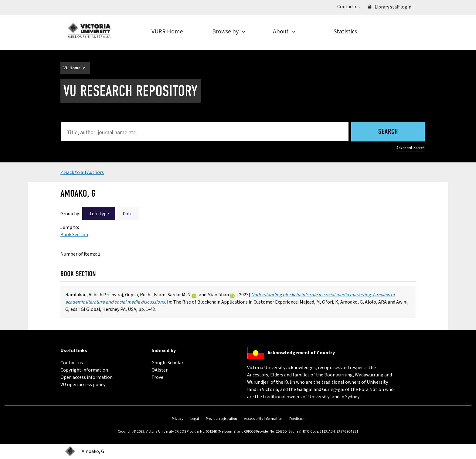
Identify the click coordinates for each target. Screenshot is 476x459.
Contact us (351, 6)
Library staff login (390, 7)
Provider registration (221, 419)
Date (128, 214)
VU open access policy (83, 385)
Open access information (87, 377)
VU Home (72, 68)
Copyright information (84, 370)
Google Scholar (167, 363)
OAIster (160, 370)
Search (388, 132)
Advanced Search (411, 148)
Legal (195, 419)
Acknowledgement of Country (301, 353)
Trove (157, 377)
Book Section (74, 235)
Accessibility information (263, 419)
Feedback (297, 419)
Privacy (178, 419)
